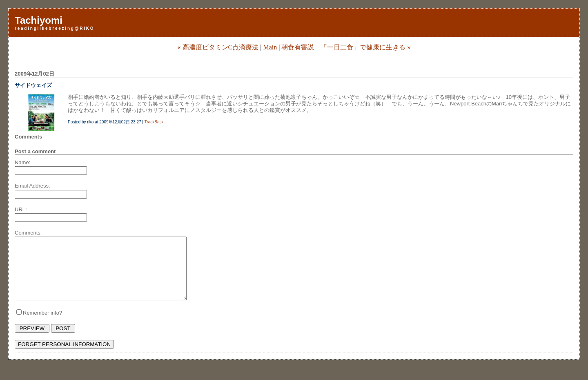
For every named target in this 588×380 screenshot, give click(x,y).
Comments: (28, 233)
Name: (22, 162)
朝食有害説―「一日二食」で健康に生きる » (346, 47)
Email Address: (32, 186)
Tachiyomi (39, 20)
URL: (21, 209)
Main (270, 47)
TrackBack (154, 122)
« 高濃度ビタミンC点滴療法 (218, 47)
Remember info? (42, 325)
